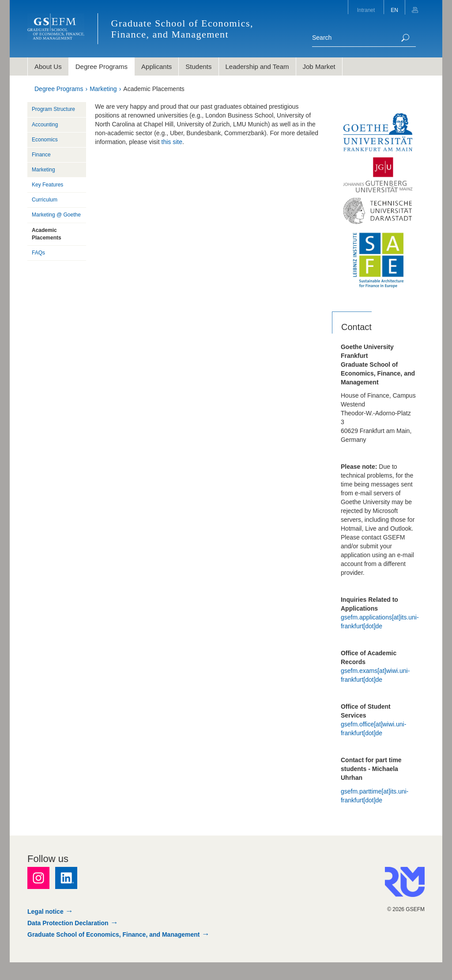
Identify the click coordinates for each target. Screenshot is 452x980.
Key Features (47, 185)
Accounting (45, 125)
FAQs (38, 253)
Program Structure (53, 109)
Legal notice (45, 912)
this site (172, 142)
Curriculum (45, 200)
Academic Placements (154, 89)
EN (394, 10)
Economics (45, 140)
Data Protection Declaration (68, 923)
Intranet (366, 10)
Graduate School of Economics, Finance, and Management (114, 934)
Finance (41, 155)
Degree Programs (59, 89)
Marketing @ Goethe (56, 215)
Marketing (103, 89)
